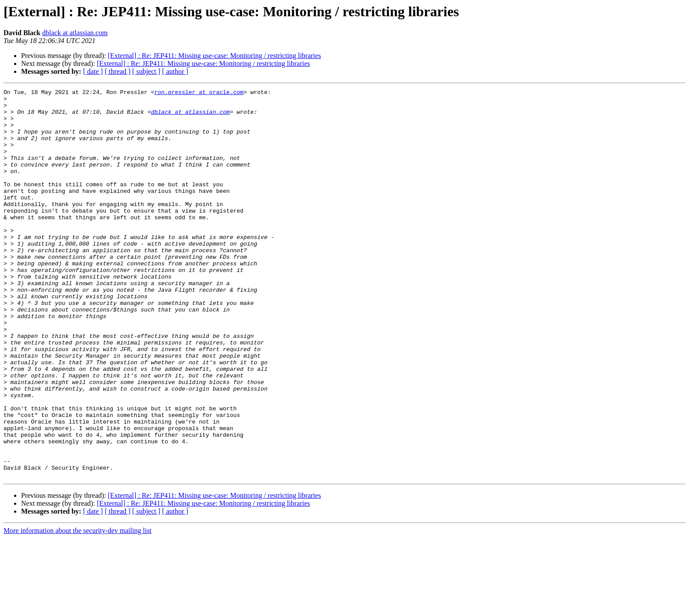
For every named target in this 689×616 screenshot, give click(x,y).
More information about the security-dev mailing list (78, 608)
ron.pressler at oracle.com (199, 93)
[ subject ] (146, 71)
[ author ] (175, 71)
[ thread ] (118, 71)
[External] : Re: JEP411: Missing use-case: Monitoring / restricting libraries (214, 56)
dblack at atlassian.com (75, 33)
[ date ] (93, 71)
